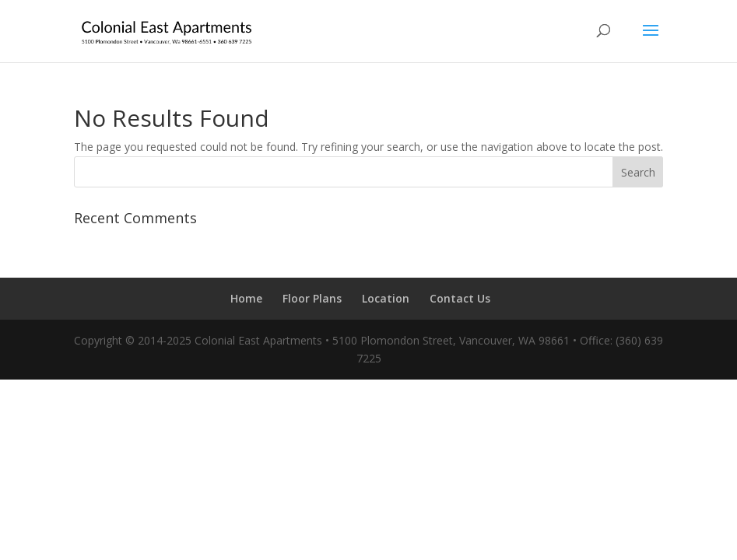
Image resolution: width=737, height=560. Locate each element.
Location (386, 298)
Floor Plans (312, 298)
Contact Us (460, 298)
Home (246, 298)
